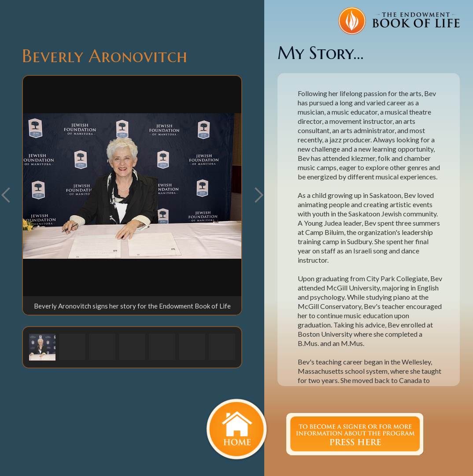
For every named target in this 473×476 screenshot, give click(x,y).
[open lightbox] (132, 186)
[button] (259, 195)
